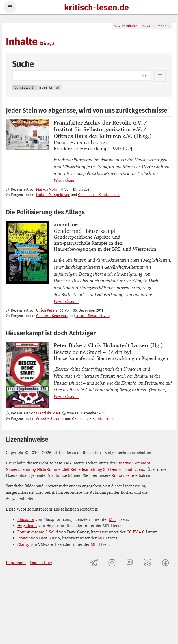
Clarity (23, 544)
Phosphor (26, 519)
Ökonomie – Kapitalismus (99, 195)
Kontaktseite (123, 475)
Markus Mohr (47, 189)
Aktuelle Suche (156, 26)
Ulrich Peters (47, 310)
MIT (113, 519)
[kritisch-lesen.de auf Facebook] (165, 562)
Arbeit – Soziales (50, 419)
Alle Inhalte (126, 26)
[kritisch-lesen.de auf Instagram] (112, 562)
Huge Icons (27, 525)
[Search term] (82, 75)
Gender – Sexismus (52, 316)
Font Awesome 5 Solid (38, 532)
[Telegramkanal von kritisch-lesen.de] (94, 562)
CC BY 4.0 (136, 532)
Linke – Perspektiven (53, 195)
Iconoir (24, 538)
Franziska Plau (48, 413)
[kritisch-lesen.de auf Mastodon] (130, 562)
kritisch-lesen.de (97, 8)
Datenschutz (41, 562)
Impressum (16, 562)
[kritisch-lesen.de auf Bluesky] (148, 562)
